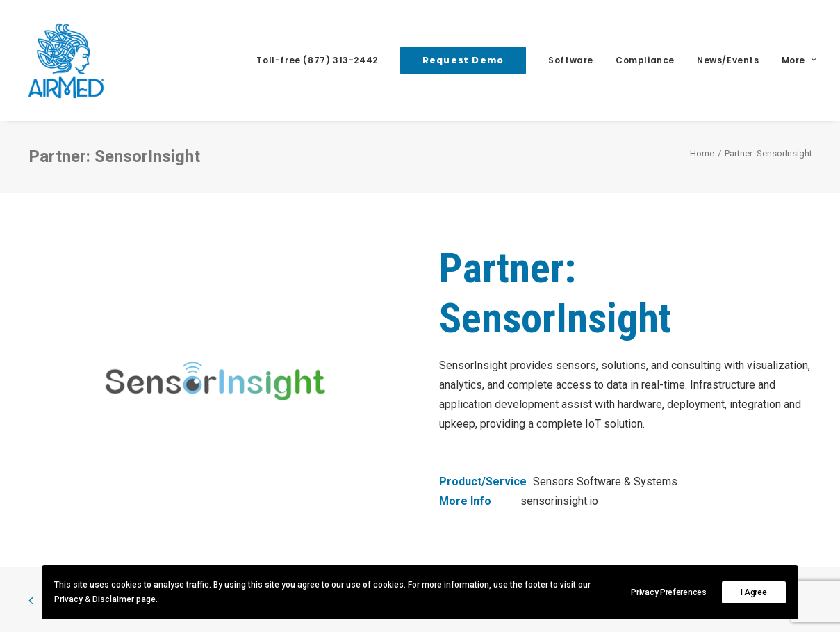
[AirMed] (66, 60)
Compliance (645, 60)
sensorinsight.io (559, 501)
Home (702, 153)
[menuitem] (322, 60)
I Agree (754, 592)
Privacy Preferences (668, 592)
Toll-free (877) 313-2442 (317, 60)
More (799, 60)
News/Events (728, 60)
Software (571, 60)
